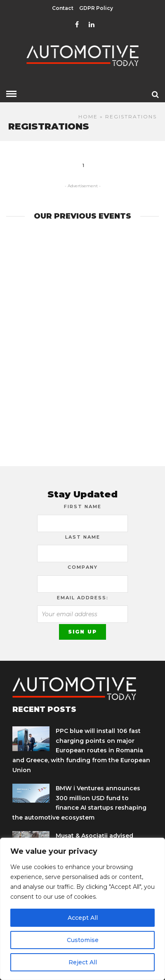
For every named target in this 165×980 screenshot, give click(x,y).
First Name (83, 506)
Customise (83, 940)
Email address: (83, 598)
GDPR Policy (96, 8)
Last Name (83, 537)
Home (88, 117)
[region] (82, 909)
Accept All (83, 918)
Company (83, 567)
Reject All (83, 962)
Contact (63, 8)
